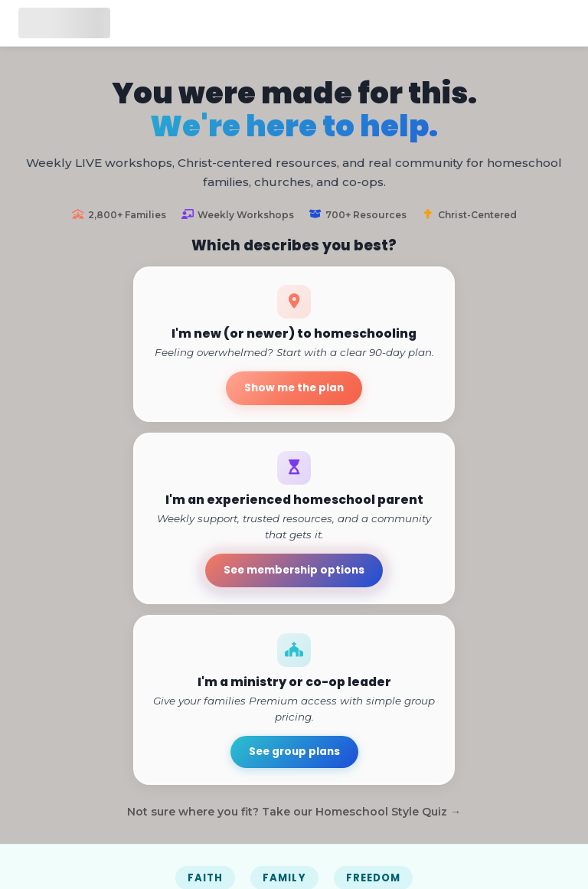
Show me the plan (294, 388)
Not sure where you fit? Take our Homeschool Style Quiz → (294, 812)
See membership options (294, 570)
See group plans (294, 752)
